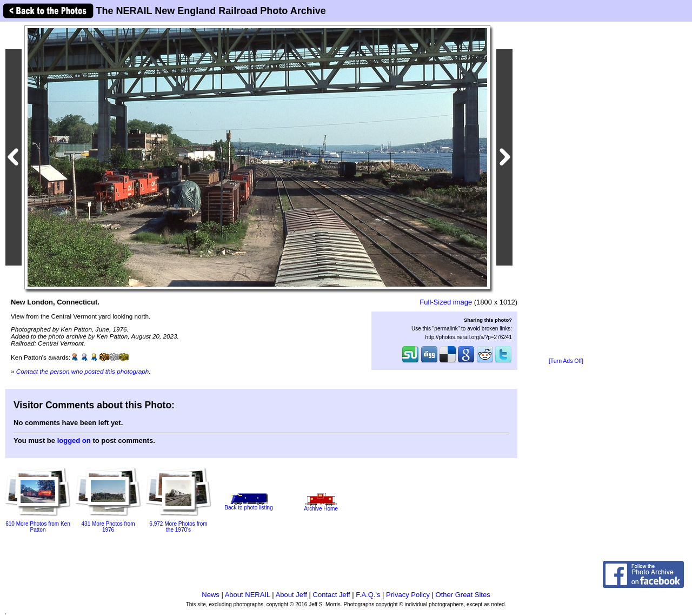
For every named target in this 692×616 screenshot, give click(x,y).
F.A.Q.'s (368, 595)
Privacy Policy (408, 595)
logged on (74, 441)
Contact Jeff (332, 595)
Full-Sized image (446, 302)
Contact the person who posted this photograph (83, 371)
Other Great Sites (463, 595)
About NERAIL (248, 595)
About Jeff (291, 595)
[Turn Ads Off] (566, 361)
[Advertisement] (566, 190)
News (211, 595)
